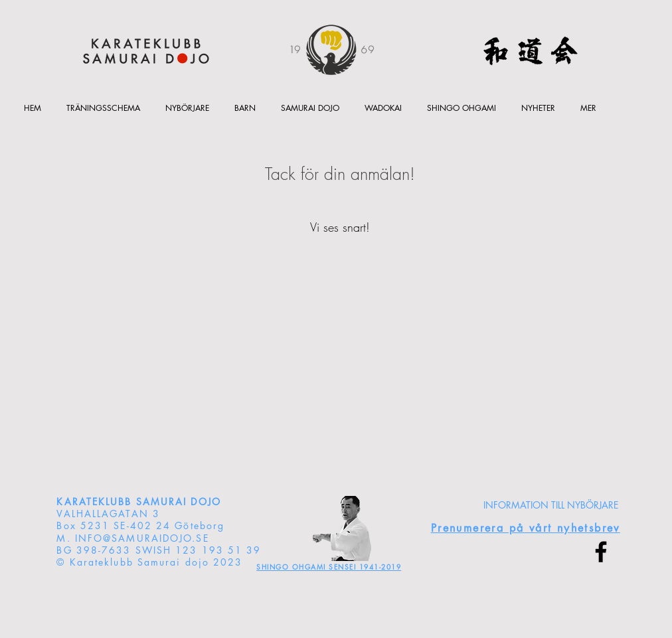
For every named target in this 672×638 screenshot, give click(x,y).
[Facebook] (601, 552)
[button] (245, 108)
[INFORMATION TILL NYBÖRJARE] (551, 505)
